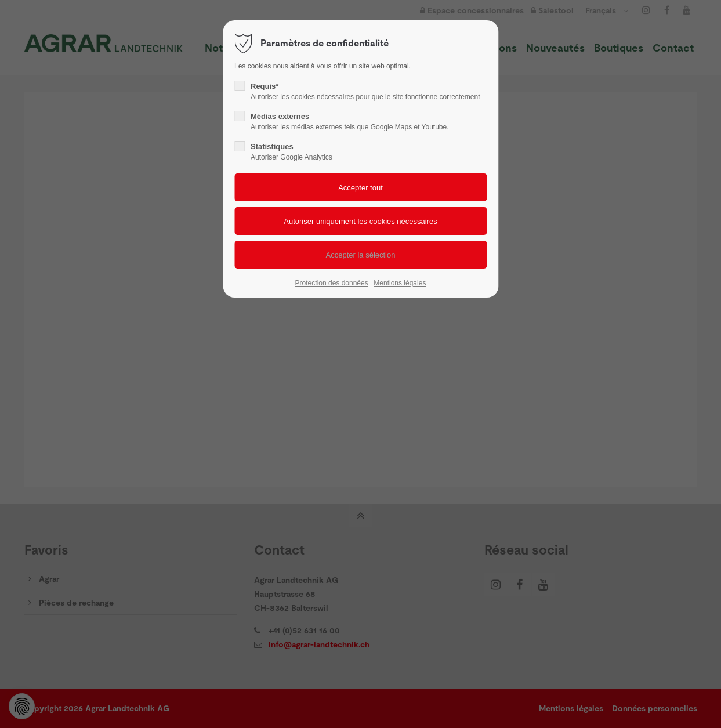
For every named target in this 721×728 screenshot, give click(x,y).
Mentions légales (400, 283)
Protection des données (332, 283)
